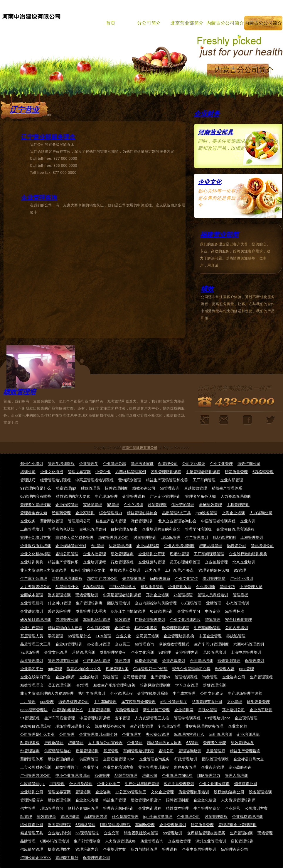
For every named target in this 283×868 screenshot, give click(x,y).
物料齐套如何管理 (83, 808)
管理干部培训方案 (36, 537)
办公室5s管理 (99, 644)
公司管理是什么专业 (37, 734)
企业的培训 (133, 505)
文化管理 (235, 702)
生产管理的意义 (207, 808)
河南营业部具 (215, 132)
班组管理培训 (220, 734)
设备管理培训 (260, 792)
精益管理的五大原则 (164, 743)
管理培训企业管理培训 (237, 825)
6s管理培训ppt (218, 718)
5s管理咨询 (170, 488)
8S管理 (240, 570)
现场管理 (265, 833)
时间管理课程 (216, 817)
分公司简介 (149, 23)
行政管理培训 (186, 759)
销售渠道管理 (134, 579)
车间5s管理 (145, 825)
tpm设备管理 (206, 513)
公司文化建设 (194, 464)
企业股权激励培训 (36, 546)
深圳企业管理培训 (211, 841)
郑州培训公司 (233, 710)
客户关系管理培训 (179, 784)
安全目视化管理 (239, 620)
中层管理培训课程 (95, 718)
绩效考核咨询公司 (74, 702)
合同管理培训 (201, 661)
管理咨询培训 (190, 751)
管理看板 (240, 595)
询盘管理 (210, 677)
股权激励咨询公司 (229, 792)
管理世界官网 (79, 472)
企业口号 (122, 628)
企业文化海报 (52, 472)
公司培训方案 (256, 808)
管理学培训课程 (61, 464)
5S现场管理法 (87, 833)
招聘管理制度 (116, 488)
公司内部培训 (237, 628)
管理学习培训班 (198, 529)
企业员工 (122, 644)
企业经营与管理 (152, 562)
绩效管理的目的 (61, 759)
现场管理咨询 (52, 808)
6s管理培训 (255, 661)
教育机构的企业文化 (84, 669)
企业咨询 (103, 792)
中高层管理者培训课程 (95, 480)
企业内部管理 (232, 480)
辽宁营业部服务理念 (48, 137)
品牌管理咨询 (96, 817)
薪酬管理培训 (214, 685)
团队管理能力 (209, 776)
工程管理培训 (238, 505)
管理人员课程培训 (213, 595)
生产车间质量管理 (60, 718)
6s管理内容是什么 (189, 734)
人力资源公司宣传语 (105, 743)
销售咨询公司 (246, 784)
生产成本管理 (184, 693)
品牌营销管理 (126, 776)
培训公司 (28, 472)
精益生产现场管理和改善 (167, 480)
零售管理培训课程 (154, 767)
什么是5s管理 (81, 784)
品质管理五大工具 (36, 644)
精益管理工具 (32, 833)
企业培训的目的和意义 (161, 529)
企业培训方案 (114, 849)
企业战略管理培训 (247, 817)
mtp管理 (55, 669)
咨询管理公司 (67, 620)
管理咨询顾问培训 (118, 808)
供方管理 (28, 808)
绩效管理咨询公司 (114, 537)
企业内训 (248, 521)
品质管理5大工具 (176, 513)
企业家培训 (85, 513)
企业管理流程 (121, 693)
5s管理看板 (30, 743)
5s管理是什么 (67, 587)
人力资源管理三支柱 (152, 718)
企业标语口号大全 (249, 759)
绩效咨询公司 (249, 464)
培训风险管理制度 (155, 685)
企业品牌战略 (148, 546)
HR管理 (82, 685)
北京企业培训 (244, 562)
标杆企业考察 (146, 628)
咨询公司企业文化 (36, 858)
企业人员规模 (224, 420)
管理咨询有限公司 (63, 661)
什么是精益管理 (125, 817)
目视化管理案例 (93, 529)
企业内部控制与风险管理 (156, 603)
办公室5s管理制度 (131, 792)
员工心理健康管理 (185, 562)
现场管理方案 (117, 669)
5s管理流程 (30, 718)
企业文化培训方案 (118, 767)
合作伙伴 (270, 420)
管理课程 (170, 849)
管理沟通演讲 (142, 464)
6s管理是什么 (79, 636)
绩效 (207, 289)
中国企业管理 (210, 636)
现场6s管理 (171, 537)
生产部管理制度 (87, 841)
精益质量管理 (152, 587)
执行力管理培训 (92, 693)
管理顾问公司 (79, 521)
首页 (111, 23)
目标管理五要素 (124, 529)
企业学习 (91, 767)
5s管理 (26, 817)
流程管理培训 (142, 521)
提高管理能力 (59, 849)
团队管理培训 (119, 603)
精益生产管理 (114, 800)
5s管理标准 (235, 611)
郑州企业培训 (32, 464)
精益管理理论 (32, 685)
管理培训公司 (262, 546)
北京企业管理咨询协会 (177, 521)
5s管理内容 (225, 669)
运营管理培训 (120, 546)
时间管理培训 (145, 537)
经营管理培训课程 (55, 480)
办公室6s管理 (157, 734)
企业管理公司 (188, 817)
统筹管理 (213, 620)
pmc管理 (246, 669)
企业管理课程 (134, 496)
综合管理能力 (111, 513)
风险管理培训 (215, 652)
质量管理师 (216, 751)
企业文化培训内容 (185, 620)
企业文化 (210, 182)
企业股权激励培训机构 (248, 554)
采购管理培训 (127, 710)
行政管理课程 (122, 562)
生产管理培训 (197, 537)
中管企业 (103, 472)
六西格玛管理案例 (131, 472)
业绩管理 (214, 603)
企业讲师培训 (32, 611)
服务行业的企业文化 (88, 570)
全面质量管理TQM (119, 759)
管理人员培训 (236, 776)
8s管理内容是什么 (68, 710)
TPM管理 (103, 636)
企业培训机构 (32, 562)
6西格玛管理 (263, 472)
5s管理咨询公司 (235, 849)
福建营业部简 (219, 235)
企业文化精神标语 (36, 554)
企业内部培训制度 (179, 546)
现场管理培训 (87, 595)
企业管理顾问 (32, 603)
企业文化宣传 (186, 579)
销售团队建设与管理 (141, 833)
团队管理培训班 (215, 759)
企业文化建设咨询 (214, 784)
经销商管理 (61, 513)
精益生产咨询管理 (111, 521)
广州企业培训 (242, 579)
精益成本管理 (177, 808)
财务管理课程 (59, 825)
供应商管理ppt (32, 784)
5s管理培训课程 (176, 628)
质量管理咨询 (152, 841)
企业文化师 (238, 726)
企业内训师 (65, 677)
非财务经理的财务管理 (204, 726)
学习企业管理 (187, 685)
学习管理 (55, 636)
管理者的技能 (215, 743)
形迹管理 (111, 677)
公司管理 (67, 734)
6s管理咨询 (144, 644)
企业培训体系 (180, 587)
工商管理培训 (32, 529)
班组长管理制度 (174, 702)
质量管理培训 (87, 751)
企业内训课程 (150, 808)
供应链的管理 (183, 505)
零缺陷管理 (93, 505)
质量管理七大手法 (91, 611)
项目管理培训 (161, 611)
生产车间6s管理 (34, 579)
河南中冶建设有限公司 (140, 448)
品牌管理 (28, 841)
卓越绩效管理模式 (174, 644)
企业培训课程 (95, 562)
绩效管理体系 (242, 743)
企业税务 (28, 521)
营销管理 (102, 776)
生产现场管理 (106, 496)
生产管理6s (160, 677)
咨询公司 (166, 751)
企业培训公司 (32, 792)
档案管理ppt (66, 488)
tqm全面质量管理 (158, 817)
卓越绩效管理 (196, 488)
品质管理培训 (32, 661)
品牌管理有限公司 (207, 702)
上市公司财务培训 (36, 767)
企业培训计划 (59, 833)
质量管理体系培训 (194, 792)
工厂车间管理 (204, 480)
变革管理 (122, 718)
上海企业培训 (233, 513)
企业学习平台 (32, 669)
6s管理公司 (168, 464)
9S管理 (113, 505)
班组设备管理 (258, 702)
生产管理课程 (261, 677)
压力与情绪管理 (144, 849)
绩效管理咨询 (122, 554)
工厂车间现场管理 (209, 554)
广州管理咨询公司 (36, 776)
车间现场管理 (169, 726)
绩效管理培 (20, 392)
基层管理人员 (32, 636)
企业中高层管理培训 (199, 849)
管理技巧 (28, 480)
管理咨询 (122, 661)
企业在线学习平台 (36, 677)
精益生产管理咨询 (245, 751)
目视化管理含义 (123, 587)
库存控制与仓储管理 (138, 702)
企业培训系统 (248, 734)
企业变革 (112, 833)
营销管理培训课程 (67, 579)
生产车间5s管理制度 (211, 644)
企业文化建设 (205, 800)
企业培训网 (184, 710)
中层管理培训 (99, 710)
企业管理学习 (189, 611)
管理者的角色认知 (201, 496)
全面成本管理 (32, 595)
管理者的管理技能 (36, 505)
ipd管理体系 (160, 579)
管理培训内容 (87, 849)
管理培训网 (70, 817)
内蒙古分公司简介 (225, 23)
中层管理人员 (251, 587)
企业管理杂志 (114, 464)
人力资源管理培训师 (238, 800)
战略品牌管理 (211, 546)
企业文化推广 (109, 784)
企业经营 (233, 808)
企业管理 (135, 743)
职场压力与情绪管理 (128, 611)
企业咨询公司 (234, 677)
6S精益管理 (85, 825)
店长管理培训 (242, 841)
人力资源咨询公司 (36, 587)
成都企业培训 (146, 661)
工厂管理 (28, 702)
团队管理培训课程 (166, 472)
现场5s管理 (179, 554)
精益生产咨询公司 (102, 579)
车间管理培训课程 (139, 751)
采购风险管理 (59, 611)
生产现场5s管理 (97, 661)
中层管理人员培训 (125, 570)
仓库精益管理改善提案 (206, 833)
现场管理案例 (224, 537)
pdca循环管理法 (34, 710)
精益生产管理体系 (227, 488)
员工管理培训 (59, 685)
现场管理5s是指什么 (73, 726)
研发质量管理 (236, 472)
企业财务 (207, 114)
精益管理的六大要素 (73, 496)
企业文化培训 (142, 652)
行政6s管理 (54, 743)
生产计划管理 (141, 726)
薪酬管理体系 (32, 759)
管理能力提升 (67, 858)
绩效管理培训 (59, 800)
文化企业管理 (162, 792)
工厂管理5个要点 (179, 570)
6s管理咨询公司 (97, 858)
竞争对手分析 (205, 420)
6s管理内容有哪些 (36, 496)
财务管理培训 (59, 595)
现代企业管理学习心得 (191, 669)
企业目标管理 (98, 628)
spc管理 (47, 702)
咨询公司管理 (67, 554)
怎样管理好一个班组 (150, 669)
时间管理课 (157, 505)
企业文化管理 (221, 464)
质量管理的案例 (113, 652)
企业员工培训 (261, 710)
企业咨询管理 (213, 767)
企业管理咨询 (39, 198)
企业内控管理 (67, 505)
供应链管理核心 (58, 751)
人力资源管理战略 (236, 496)
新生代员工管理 (156, 710)
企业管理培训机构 (179, 636)
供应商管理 (89, 759)
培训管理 (76, 743)
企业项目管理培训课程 (235, 529)
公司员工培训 (147, 636)
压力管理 (153, 570)
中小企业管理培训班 (73, 776)
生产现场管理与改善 (245, 693)
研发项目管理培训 (36, 620)
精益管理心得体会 (142, 513)
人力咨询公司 (261, 513)
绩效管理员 (91, 488)
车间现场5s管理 (97, 620)
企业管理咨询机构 (177, 776)
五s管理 (97, 546)
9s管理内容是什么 (36, 488)
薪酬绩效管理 (210, 505)
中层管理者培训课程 (203, 472)
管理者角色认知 (34, 513)
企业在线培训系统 (153, 693)
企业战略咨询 (240, 767)
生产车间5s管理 (207, 628)
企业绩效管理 (179, 841)
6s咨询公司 (237, 546)
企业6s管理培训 (69, 644)
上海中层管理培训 (246, 652)
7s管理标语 (183, 595)
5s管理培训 (173, 833)
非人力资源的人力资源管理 (43, 570)
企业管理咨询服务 (154, 759)
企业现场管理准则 (71, 546)
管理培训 (83, 792)
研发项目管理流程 (36, 726)
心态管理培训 (237, 603)
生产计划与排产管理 (142, 784)
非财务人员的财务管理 (75, 537)
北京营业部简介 (187, 23)
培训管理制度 (214, 579)
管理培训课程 (186, 677)
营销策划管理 (130, 480)
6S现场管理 (191, 603)
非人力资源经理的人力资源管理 (47, 693)
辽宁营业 (24, 110)
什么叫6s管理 (59, 603)
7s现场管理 (30, 652)
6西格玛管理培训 (55, 841)
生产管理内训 (241, 833)
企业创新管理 (216, 562)
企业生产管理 (32, 628)
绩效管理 (122, 620)
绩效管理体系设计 (146, 800)
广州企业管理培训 (165, 496)
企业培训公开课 (152, 554)
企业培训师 (205, 587)
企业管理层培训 (173, 825)
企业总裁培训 (174, 661)
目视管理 (57, 784)
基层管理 (111, 751)
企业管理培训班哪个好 (98, 734)
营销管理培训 (83, 652)
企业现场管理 (246, 718)
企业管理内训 (187, 652)
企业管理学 (89, 464)
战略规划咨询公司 (110, 726)
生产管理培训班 (89, 603)
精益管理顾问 (67, 767)
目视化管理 (208, 710)
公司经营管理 (134, 677)
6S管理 (192, 743)
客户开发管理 (185, 767)
